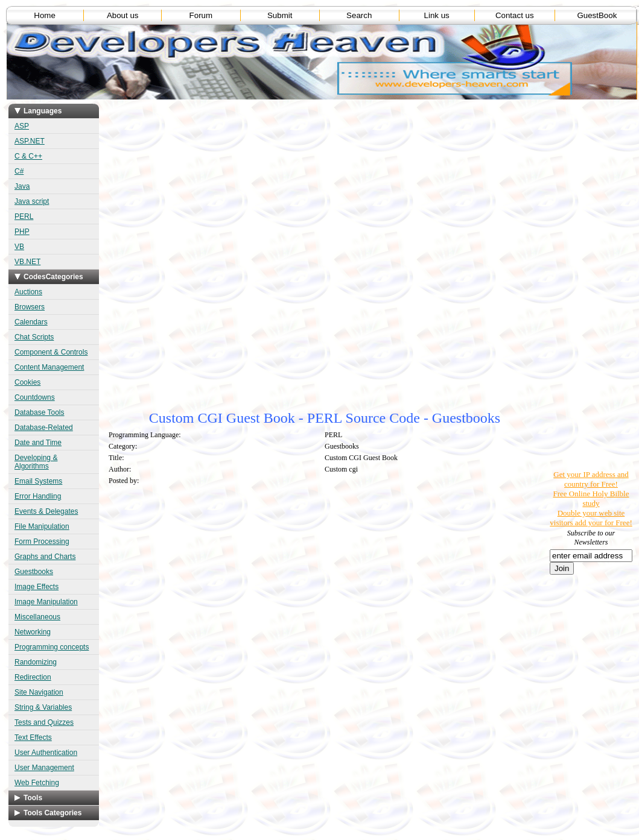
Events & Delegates (46, 511)
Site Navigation (39, 692)
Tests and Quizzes (44, 722)
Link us (437, 15)
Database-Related (44, 428)
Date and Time (38, 443)
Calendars (31, 322)
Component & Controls (51, 352)
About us (123, 15)
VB (19, 247)
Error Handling (38, 496)
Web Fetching (37, 783)
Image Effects (37, 587)
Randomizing (36, 662)
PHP (22, 232)
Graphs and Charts (45, 557)
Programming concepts (52, 647)
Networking (33, 632)
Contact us (515, 15)
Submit (280, 15)
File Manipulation (42, 526)
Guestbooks (34, 572)
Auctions (28, 292)
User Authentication (46, 753)
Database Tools (40, 412)
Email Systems (38, 481)
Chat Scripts (34, 337)
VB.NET (27, 262)
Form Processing (42, 542)
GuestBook (597, 15)
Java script (32, 201)
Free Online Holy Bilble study (591, 498)
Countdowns (35, 397)
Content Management (49, 367)
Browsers (30, 307)
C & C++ (28, 156)
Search (359, 15)
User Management (44, 768)
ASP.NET (30, 141)
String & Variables (43, 707)
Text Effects (33, 737)
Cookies (27, 382)
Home (45, 15)
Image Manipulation (46, 602)
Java (22, 186)
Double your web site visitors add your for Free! (591, 518)
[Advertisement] (325, 192)
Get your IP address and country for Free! (591, 479)
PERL (24, 216)
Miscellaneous (37, 617)
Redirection (33, 677)
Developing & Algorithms (36, 462)
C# (19, 171)
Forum (201, 15)
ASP (22, 126)
